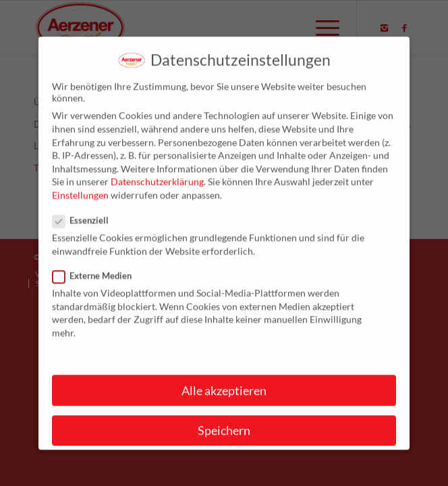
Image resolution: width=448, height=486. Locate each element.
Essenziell (86, 230)
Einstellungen (80, 205)
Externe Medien (97, 286)
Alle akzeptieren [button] (224, 401)
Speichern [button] (224, 440)
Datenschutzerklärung (157, 191)
